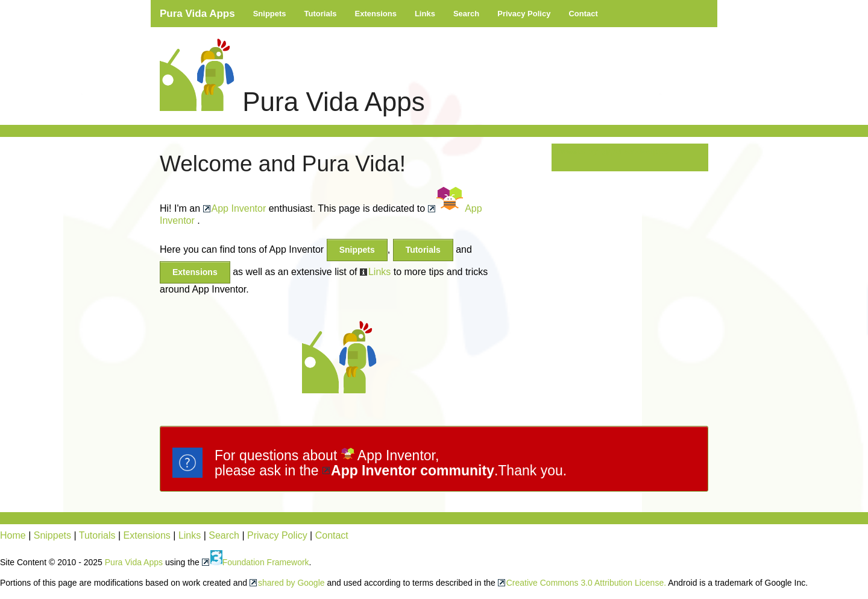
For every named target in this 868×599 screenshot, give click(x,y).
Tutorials (321, 14)
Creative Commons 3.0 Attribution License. (586, 583)
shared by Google (291, 583)
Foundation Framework (260, 562)
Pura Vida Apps (197, 14)
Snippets (270, 14)
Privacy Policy (524, 14)
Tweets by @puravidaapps (612, 151)
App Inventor (239, 208)
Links (425, 14)
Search (466, 14)
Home (13, 535)
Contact (583, 14)
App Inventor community (413, 471)
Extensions (376, 14)
